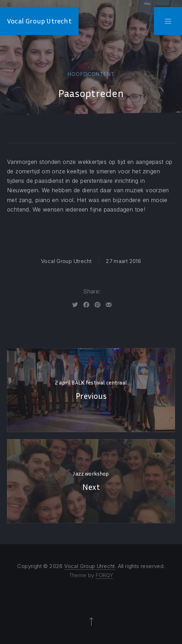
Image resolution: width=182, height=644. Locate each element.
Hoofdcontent (91, 74)
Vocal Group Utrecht (39, 21)
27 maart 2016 (123, 261)
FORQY (104, 575)
